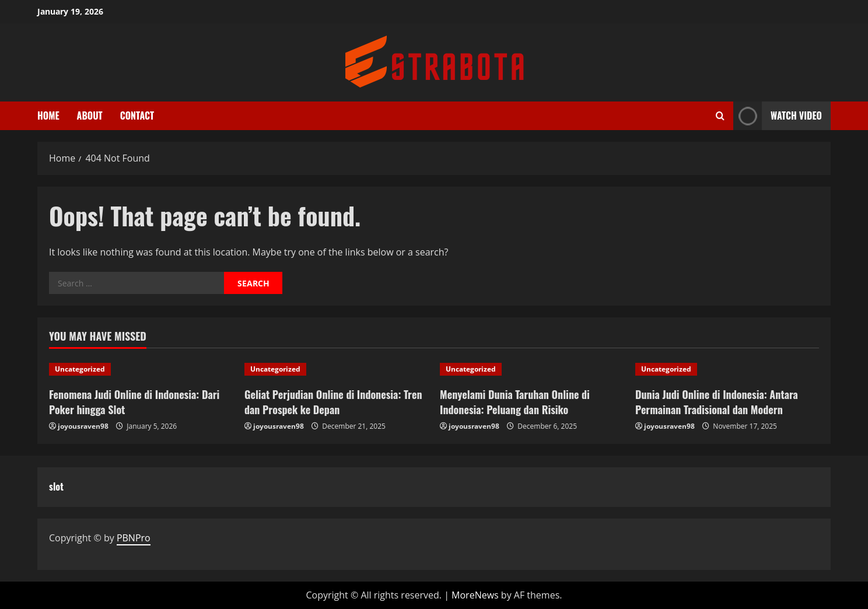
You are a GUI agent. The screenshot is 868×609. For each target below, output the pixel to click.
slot (56, 487)
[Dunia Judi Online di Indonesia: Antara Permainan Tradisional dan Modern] (727, 369)
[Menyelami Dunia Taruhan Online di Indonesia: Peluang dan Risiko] (532, 369)
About (90, 116)
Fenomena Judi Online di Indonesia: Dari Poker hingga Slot (134, 402)
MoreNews (475, 595)
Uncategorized (80, 369)
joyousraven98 (83, 426)
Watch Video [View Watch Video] (778, 116)
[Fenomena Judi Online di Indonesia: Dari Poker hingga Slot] (141, 369)
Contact (137, 116)
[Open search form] (720, 116)
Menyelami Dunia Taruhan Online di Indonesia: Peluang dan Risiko (515, 402)
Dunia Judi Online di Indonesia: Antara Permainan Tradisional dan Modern (717, 402)
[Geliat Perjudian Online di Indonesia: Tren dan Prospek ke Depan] (336, 369)
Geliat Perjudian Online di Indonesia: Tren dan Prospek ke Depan (333, 402)
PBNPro (134, 538)
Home (48, 116)
